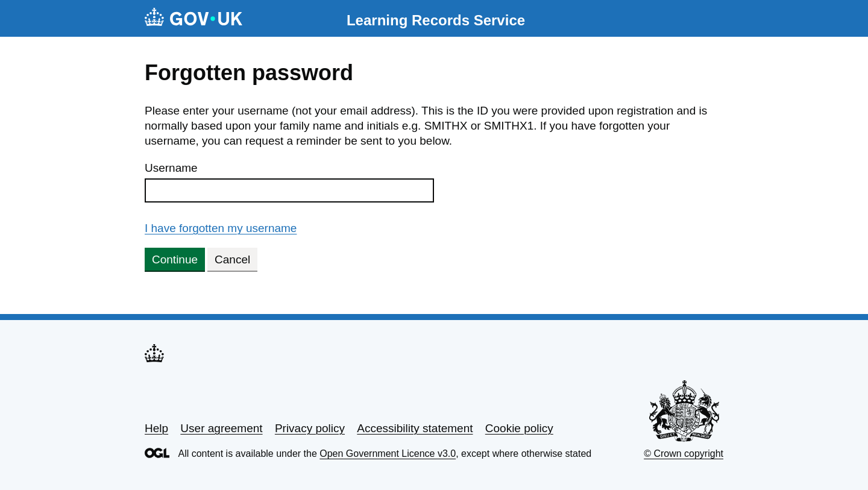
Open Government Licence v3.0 (388, 454)
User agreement (221, 428)
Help (156, 428)
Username (171, 168)
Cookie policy (519, 428)
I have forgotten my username (221, 228)
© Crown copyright (684, 454)
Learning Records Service (436, 20)
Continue (175, 259)
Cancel (232, 259)
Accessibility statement (415, 428)
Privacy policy (310, 428)
